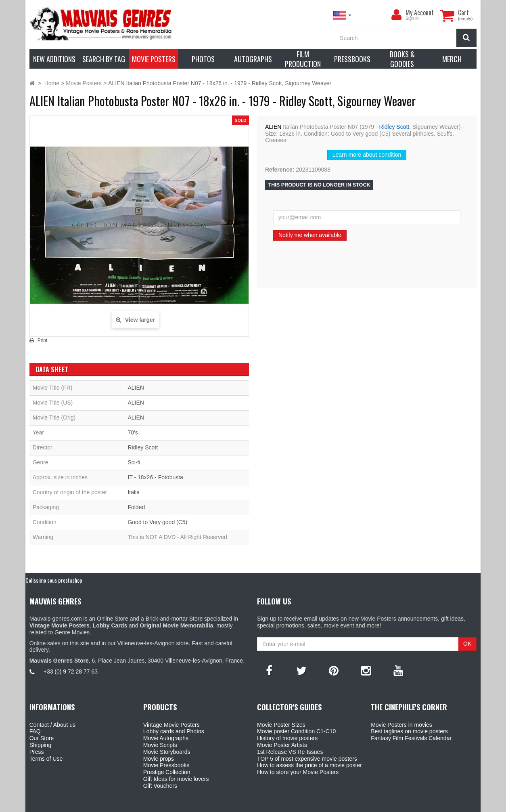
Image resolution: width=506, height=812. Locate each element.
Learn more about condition (367, 155)
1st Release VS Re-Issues (290, 752)
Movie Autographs (166, 738)
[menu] (397, 15)
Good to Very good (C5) (157, 522)
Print (43, 340)
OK (467, 644)
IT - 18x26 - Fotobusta (155, 477)
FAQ (35, 731)
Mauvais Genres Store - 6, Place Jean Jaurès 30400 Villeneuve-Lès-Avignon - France (272, 805)
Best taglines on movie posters (409, 731)
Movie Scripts (160, 745)
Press (37, 752)
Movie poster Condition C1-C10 (296, 731)
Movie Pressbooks (166, 765)
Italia (134, 492)
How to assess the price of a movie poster (309, 765)
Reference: (280, 170)
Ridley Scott (394, 127)
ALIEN (273, 127)
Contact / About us (52, 725)
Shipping (41, 745)
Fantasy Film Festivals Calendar (411, 738)
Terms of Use (46, 759)
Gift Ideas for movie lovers (176, 779)
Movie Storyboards (167, 752)
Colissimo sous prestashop (54, 580)
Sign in (412, 18)
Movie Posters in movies (401, 725)
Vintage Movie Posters (171, 725)
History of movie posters (287, 738)
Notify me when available (310, 235)
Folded (136, 507)
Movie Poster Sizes (281, 725)
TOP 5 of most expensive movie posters (307, 759)
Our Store (42, 738)
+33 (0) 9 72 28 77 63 (71, 671)
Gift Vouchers (160, 786)
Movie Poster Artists (282, 745)
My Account (420, 13)
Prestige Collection (167, 772)
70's (133, 432)
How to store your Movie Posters (298, 772)
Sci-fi (134, 462)
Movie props (159, 759)
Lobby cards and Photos (174, 731)
